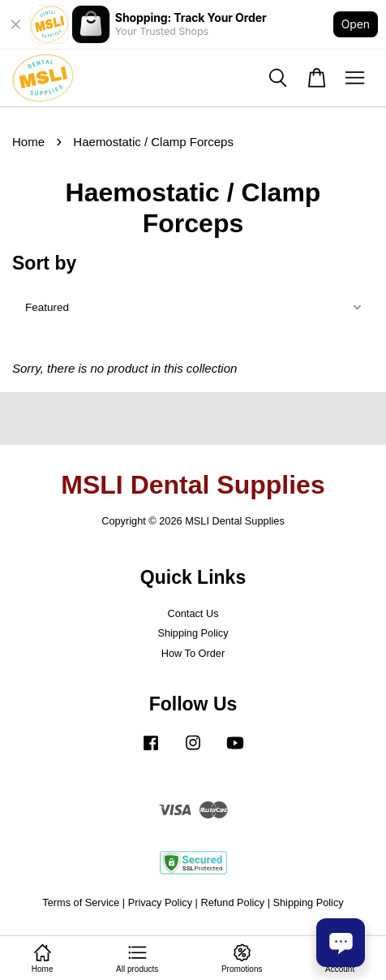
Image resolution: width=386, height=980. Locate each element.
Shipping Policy (193, 633)
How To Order (193, 653)
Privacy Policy (160, 902)
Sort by (44, 263)
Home (28, 142)
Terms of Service (81, 902)
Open (356, 24)
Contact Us (193, 613)
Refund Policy (232, 902)
